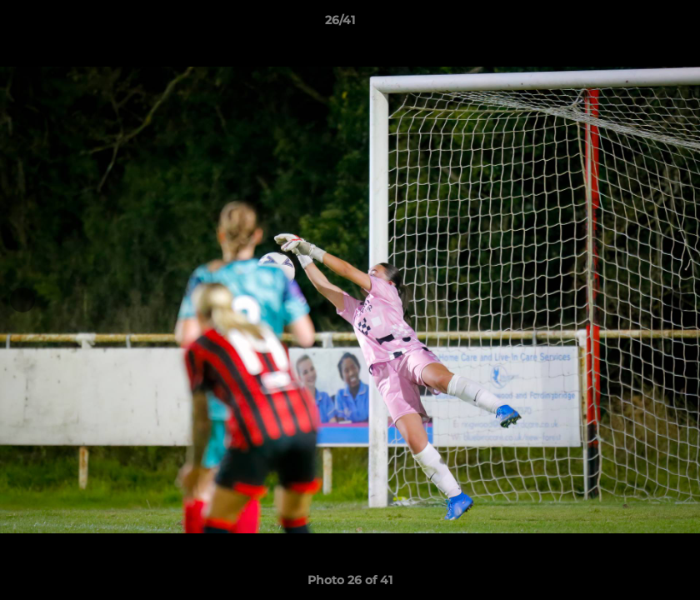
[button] (630, 24)
